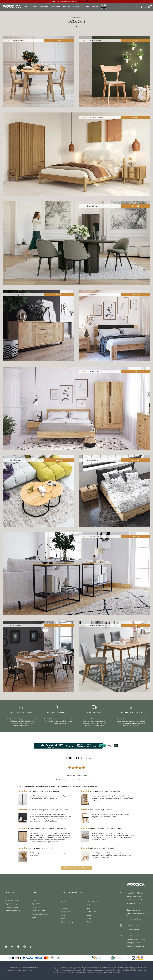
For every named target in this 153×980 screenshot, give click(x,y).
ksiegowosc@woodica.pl (136, 939)
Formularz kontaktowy (41, 914)
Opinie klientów (38, 904)
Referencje (36, 907)
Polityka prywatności (13, 907)
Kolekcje (18, 970)
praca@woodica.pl (134, 943)
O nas (34, 900)
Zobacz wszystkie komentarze (76, 868)
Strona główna (10, 970)
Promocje (25, 970)
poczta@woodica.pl (134, 936)
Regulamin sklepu (11, 904)
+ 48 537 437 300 (133, 929)
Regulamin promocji (12, 911)
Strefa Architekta (38, 911)
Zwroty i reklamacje (12, 900)
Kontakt (31, 970)
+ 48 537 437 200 (133, 926)
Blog (34, 917)
